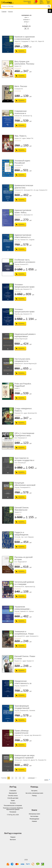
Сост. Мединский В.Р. (21, 562)
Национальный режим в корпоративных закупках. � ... (25, 336)
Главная (4, 12)
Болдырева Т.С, (26, 41)
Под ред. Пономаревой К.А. (23, 487)
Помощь (34, 796)
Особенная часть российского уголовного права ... (25, 262)
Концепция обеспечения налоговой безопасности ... (25, 485)
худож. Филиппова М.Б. (30, 413)
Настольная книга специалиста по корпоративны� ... (23, 361)
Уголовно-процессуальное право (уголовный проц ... (25, 287)
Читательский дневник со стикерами (24, 583)
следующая (31, 778)
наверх (46, 780)
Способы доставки (13, 798)
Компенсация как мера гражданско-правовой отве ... (24, 758)
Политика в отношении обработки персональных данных (13, 809)
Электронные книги (34, 814)
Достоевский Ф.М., (20, 636)
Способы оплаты (13, 796)
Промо (13, 801)
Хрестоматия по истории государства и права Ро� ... (24, 460)
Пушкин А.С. (18, 512)
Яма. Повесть (21, 136)
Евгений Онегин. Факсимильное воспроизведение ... (23, 510)
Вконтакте (13, 840)
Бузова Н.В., (27, 760)
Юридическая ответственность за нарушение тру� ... (23, 683)
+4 (19, 44)
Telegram (13, 837)
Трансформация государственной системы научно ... (23, 708)
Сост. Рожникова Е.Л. (21, 438)
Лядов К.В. (41, 41)
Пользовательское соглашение (13, 806)
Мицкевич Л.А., (19, 215)
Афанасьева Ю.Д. (30, 587)
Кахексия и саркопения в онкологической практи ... (25, 39)
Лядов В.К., (18, 41)
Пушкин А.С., (18, 661)
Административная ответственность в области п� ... (23, 237)
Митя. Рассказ (21, 86)
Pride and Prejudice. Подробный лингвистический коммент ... (23, 387)
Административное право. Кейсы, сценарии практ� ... (23, 212)
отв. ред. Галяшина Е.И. (41, 190)
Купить (22, 51)
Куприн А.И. (18, 66)
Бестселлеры (34, 816)
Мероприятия (13, 793)
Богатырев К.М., (29, 190)
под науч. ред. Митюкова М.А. (33, 735)
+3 (18, 44)
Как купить (34, 791)
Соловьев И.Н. (19, 89)
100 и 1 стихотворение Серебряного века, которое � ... (24, 435)
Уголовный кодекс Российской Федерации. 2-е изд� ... (24, 164)
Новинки (34, 821)
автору (26, 22)
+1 (15, 44)
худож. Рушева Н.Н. (28, 661)
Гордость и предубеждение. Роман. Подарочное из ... (24, 536)
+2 (16, 44)
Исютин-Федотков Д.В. (21, 339)
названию (26, 20)
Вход (29, 3)
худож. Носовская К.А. (32, 636)
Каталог (11, 12)
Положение (13, 812)
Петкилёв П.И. (42, 760)
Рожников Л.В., (19, 413)
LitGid (26, 860)
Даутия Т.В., (34, 760)
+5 (20, 44)
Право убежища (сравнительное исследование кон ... (23, 733)
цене (26, 17)
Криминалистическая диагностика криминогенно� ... (24, 188)
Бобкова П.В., (19, 116)
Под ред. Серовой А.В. (21, 686)
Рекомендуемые (34, 819)
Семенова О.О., (19, 735)
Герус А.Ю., (34, 41)
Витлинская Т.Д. (28, 116)
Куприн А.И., (18, 138)
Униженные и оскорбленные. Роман (24, 633)
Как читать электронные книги (34, 793)
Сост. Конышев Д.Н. (20, 463)
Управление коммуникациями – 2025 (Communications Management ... (24, 610)
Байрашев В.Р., (19, 364)
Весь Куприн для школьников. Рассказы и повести (24, 64)
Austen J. (17, 388)
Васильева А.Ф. (28, 215)
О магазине (13, 791)
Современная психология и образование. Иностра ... (24, 114)
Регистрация (27, 1)
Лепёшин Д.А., (19, 760)
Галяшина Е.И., (19, 190)
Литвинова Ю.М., (20, 587)
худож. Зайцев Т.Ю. (28, 138)
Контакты (13, 803)
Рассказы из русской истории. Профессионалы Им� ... (24, 561)
